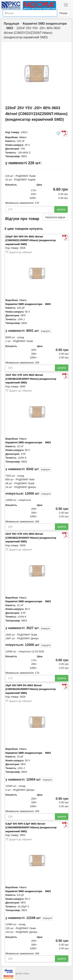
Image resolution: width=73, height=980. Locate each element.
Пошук (63, 13)
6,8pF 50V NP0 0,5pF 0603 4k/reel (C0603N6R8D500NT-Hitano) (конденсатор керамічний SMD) (31, 828)
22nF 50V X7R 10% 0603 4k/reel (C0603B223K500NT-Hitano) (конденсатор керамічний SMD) (31, 538)
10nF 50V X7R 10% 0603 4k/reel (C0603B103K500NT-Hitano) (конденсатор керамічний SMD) (31, 379)
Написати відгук (55, 217)
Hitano (23, 137)
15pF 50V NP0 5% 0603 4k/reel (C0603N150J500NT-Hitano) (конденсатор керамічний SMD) (31, 689)
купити (61, 209)
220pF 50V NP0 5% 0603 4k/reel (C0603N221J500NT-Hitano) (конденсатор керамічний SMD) (31, 240)
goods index (22, 974)
